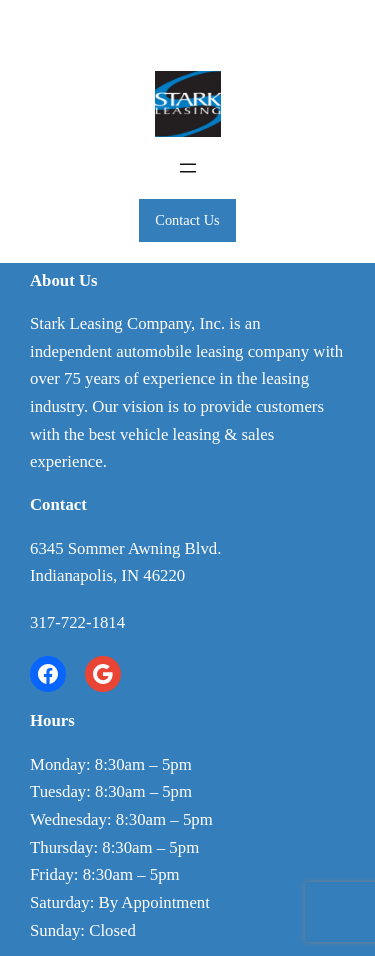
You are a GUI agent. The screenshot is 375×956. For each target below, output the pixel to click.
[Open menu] (188, 168)
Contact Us (187, 220)
